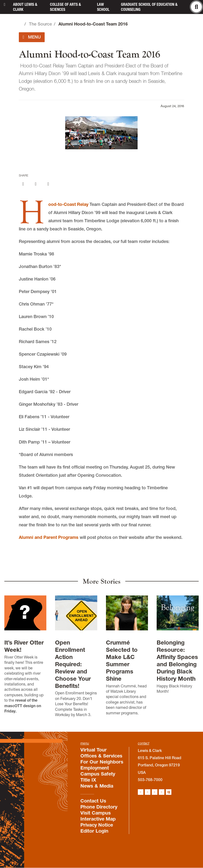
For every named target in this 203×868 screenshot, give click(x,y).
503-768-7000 (150, 780)
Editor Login (94, 831)
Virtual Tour (94, 750)
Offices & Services (101, 756)
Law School (103, 7)
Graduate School (149, 7)
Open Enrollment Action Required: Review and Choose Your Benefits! (73, 664)
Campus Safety (98, 774)
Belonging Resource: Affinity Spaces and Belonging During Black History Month (177, 660)
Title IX (88, 780)
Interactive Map (98, 819)
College (65, 7)
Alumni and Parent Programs (49, 537)
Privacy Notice (97, 825)
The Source (40, 24)
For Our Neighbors (102, 762)
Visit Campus (96, 813)
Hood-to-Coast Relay (68, 204)
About (25, 7)
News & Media (97, 786)
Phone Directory (99, 807)
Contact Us (93, 801)
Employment (95, 768)
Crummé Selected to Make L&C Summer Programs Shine (122, 660)
